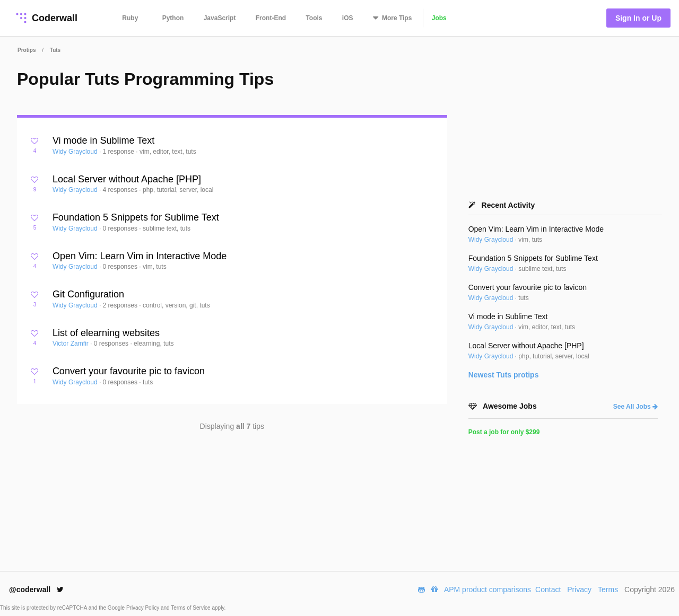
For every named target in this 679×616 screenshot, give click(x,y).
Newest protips (504, 375)
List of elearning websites (106, 333)
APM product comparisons (488, 589)
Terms (608, 589)
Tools (314, 18)
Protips (27, 50)
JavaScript (220, 18)
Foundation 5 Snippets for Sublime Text (136, 217)
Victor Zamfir (71, 344)
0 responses (121, 228)
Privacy (579, 589)
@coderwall (36, 589)
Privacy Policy (143, 608)
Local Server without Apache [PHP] (127, 179)
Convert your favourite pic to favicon (129, 371)
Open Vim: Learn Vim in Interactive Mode (140, 256)
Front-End (271, 18)
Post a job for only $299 (504, 432)
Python (173, 18)
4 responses (121, 190)
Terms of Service (191, 608)
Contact (548, 589)
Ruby (130, 18)
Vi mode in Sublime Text (103, 140)
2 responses (121, 305)
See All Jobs (636, 407)
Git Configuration (88, 294)
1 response (120, 152)
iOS (348, 18)
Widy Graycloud (76, 152)
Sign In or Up (638, 18)
